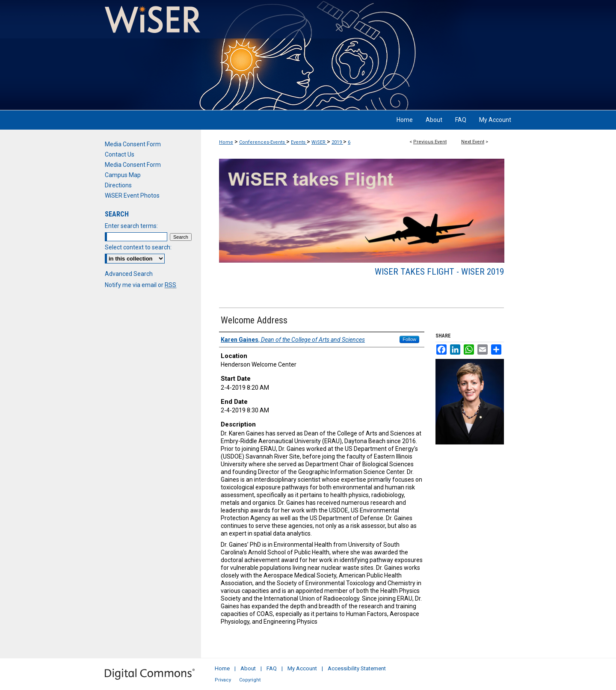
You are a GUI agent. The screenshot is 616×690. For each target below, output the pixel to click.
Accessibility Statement (357, 668)
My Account (302, 668)
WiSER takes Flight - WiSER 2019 (439, 272)
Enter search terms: (131, 226)
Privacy (223, 680)
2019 (337, 142)
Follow (409, 339)
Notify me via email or (141, 285)
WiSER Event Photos (132, 195)
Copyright (250, 680)
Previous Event (430, 142)
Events (299, 142)
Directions (118, 185)
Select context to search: (138, 247)
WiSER (319, 142)
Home (226, 142)
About (248, 668)
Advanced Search (129, 274)
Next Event (473, 142)
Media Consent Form (133, 144)
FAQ (272, 668)
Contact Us (120, 154)
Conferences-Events (263, 142)
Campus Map (123, 175)
